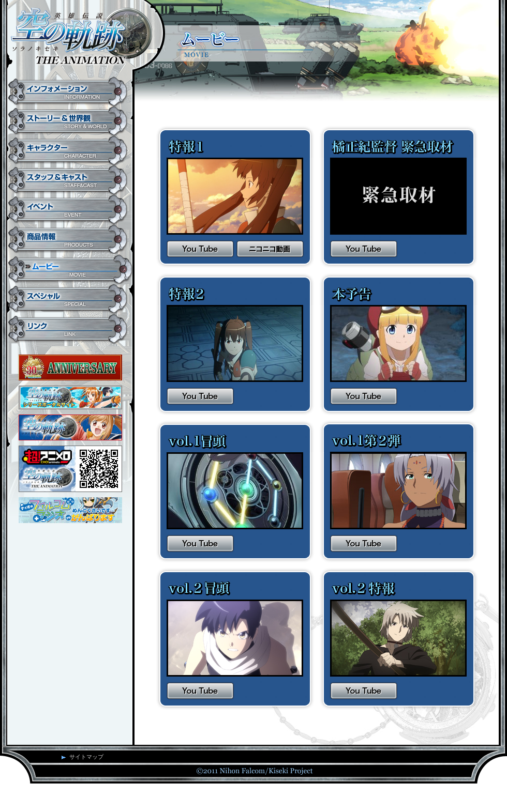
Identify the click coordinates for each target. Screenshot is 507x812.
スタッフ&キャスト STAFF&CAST (70, 180)
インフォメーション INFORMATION (70, 91)
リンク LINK (70, 329)
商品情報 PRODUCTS (70, 239)
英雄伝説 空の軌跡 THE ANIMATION (81, 39)
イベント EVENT (70, 210)
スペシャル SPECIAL (70, 299)
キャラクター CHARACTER (70, 151)
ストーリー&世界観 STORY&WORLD (70, 121)
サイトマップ (86, 757)
